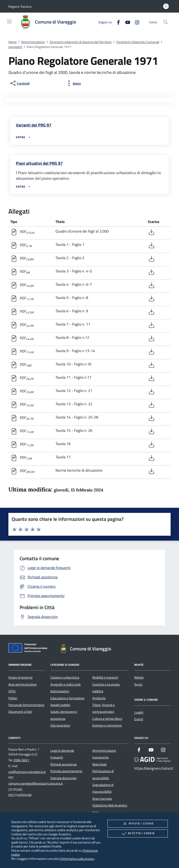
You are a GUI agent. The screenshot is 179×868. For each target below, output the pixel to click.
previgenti (15, 47)
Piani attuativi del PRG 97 (39, 163)
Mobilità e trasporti (105, 677)
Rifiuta (138, 824)
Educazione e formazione (67, 698)
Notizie (139, 677)
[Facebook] (117, 22)
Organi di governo (20, 677)
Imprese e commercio (107, 725)
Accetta (138, 834)
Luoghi (139, 712)
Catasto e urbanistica (65, 677)
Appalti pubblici (60, 705)
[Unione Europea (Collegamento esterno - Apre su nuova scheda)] (29, 649)
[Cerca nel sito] (166, 22)
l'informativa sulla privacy (77, 859)
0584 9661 (21, 760)
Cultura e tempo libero (107, 719)
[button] (20, 6)
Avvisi (138, 684)
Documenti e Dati (20, 712)
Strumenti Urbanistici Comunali (138, 42)
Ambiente (99, 698)
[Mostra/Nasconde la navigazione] (9, 21)
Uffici (12, 691)
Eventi (139, 719)
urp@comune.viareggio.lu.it (27, 772)
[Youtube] (126, 22)
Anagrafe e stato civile (65, 684)
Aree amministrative (22, 684)
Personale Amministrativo (26, 705)
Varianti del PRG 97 (34, 125)
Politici (13, 698)
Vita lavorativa (60, 725)
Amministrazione (33, 42)
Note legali (99, 764)
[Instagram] (135, 22)
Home (12, 42)
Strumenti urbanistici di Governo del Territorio (80, 42)
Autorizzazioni (60, 691)
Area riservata (102, 799)
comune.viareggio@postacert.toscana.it (36, 783)
